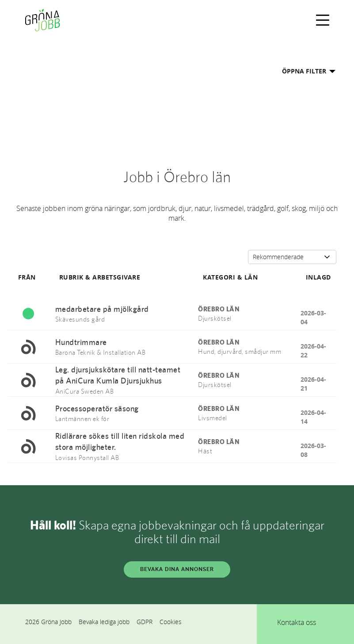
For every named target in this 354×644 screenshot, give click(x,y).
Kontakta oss (297, 622)
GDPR (145, 622)
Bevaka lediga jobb (104, 622)
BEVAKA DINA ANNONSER (177, 569)
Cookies (171, 622)
